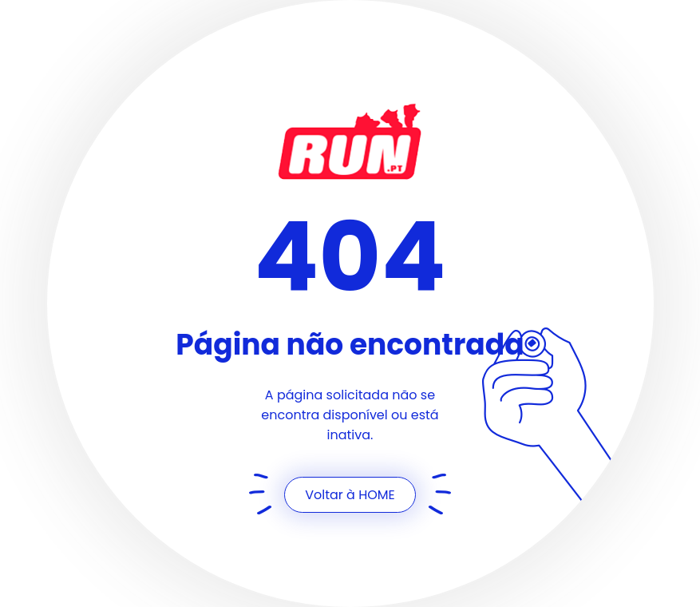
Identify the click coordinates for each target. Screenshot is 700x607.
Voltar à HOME (350, 495)
